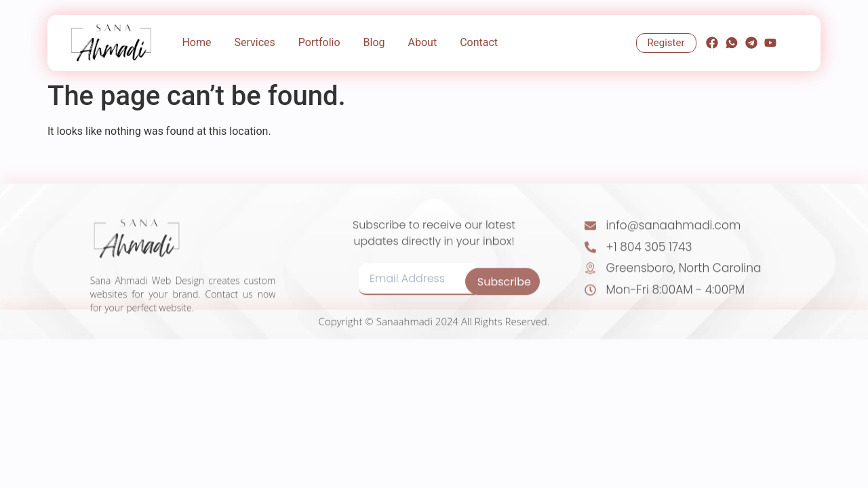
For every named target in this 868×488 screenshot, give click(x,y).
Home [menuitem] (196, 42)
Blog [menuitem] (374, 42)
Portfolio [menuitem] (319, 42)
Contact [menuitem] (479, 42)
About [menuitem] (423, 42)
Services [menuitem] (254, 42)
